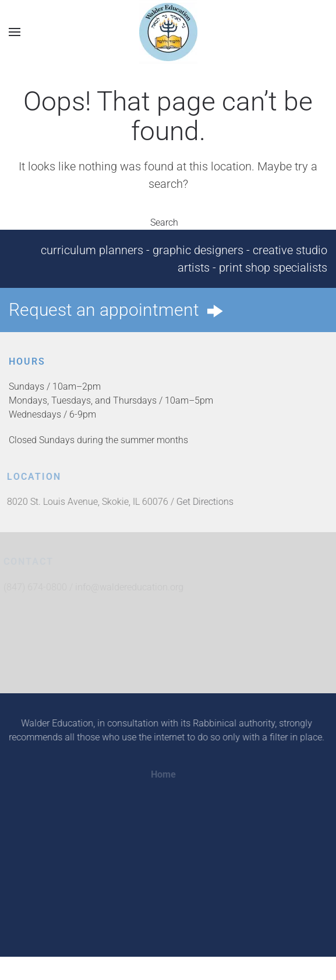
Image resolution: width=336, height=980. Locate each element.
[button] (15, 32)
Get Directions (203, 502)
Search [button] (168, 222)
